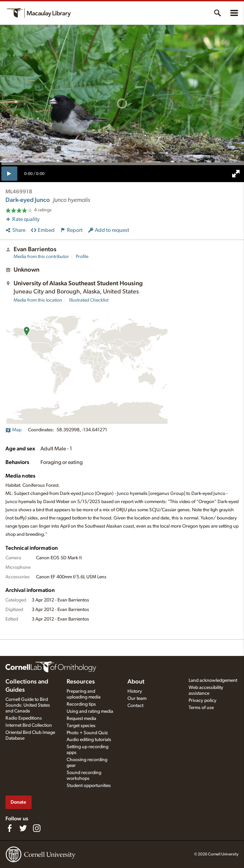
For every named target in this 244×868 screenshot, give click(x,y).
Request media (81, 719)
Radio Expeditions (24, 718)
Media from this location (38, 300)
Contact (135, 706)
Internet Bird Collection (29, 725)
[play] (9, 174)
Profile (82, 257)
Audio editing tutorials (89, 740)
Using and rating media (90, 711)
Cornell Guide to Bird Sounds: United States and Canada (28, 705)
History (135, 691)
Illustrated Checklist (89, 300)
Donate (18, 802)
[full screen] (236, 174)
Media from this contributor (41, 257)
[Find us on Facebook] (10, 828)
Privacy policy (203, 701)
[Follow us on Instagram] (37, 828)
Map (13, 430)
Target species (81, 726)
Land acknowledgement (213, 680)
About (136, 682)
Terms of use (201, 708)
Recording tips (81, 704)
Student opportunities (89, 786)
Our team (137, 698)
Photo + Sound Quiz (87, 733)
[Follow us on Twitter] (23, 828)
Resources (81, 682)
